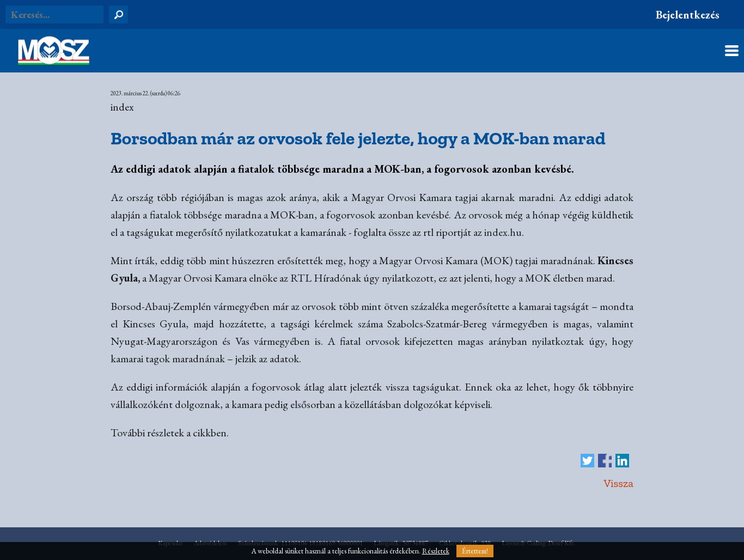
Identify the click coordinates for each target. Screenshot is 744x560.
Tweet (587, 461)
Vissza (618, 483)
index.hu (503, 232)
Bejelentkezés (688, 15)
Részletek (436, 551)
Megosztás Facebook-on (605, 461)
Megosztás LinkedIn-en (622, 461)
